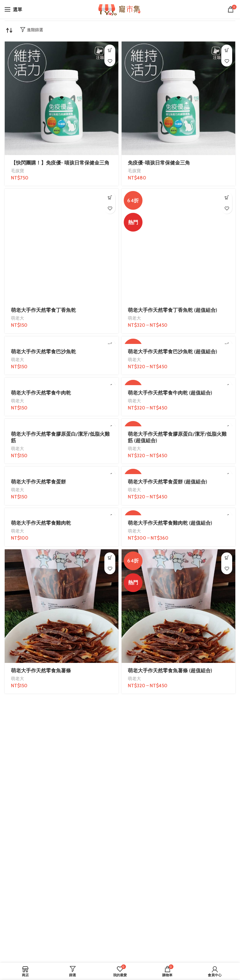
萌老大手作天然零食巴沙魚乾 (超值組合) (172, 352)
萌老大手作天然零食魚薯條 (41, 671)
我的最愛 (110, 61)
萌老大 (17, 318)
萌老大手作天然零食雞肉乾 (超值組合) (170, 523)
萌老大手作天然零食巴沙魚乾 (43, 352)
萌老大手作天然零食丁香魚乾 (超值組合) (172, 310)
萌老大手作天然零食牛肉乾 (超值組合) (170, 393)
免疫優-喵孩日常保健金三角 (159, 163)
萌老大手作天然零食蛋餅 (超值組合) (167, 482)
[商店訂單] (9, 30)
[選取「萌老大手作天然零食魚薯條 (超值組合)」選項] (227, 558)
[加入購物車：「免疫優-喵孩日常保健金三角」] (227, 50)
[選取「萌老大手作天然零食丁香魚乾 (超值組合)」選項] (227, 197)
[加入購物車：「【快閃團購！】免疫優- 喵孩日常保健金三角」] (110, 50)
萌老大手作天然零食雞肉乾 (41, 523)
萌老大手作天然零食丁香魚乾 (43, 310)
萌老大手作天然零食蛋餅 (38, 482)
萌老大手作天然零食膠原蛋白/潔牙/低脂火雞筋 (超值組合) (177, 437)
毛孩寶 (17, 171)
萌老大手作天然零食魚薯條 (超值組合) (170, 671)
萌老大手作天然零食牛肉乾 (41, 393)
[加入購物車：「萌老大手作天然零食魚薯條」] (110, 558)
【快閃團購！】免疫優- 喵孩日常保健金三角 (60, 163)
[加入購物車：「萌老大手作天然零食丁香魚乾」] (110, 197)
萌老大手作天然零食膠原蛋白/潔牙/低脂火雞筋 (60, 437)
